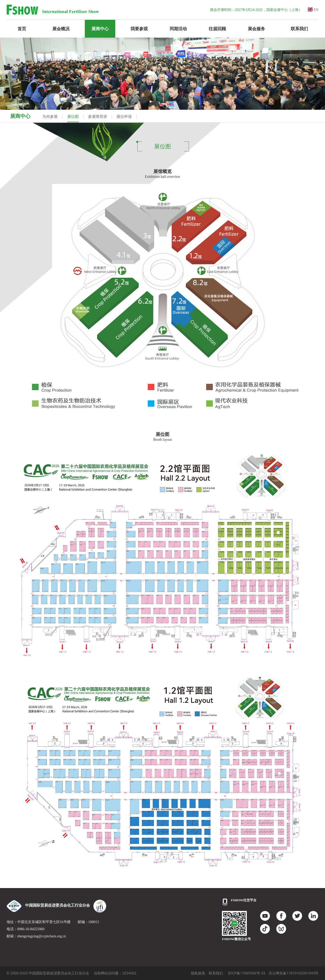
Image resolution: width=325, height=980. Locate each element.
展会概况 (61, 29)
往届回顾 (217, 29)
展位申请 (124, 117)
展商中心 (100, 29)
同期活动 (178, 29)
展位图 (73, 117)
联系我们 (299, 29)
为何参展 (50, 117)
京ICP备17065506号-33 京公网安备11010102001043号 (273, 973)
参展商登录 (98, 117)
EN (313, 10)
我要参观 (139, 29)
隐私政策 (198, 973)
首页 (22, 29)
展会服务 (256, 29)
